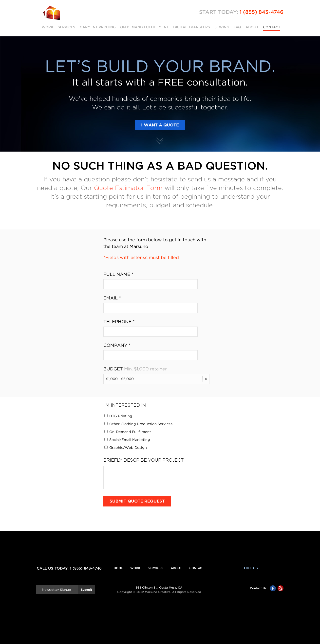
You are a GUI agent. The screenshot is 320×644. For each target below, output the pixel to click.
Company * (117, 346)
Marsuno (52, 13)
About (252, 27)
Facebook (273, 588)
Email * (112, 298)
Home (118, 568)
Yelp (281, 588)
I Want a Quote (160, 125)
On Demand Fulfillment (144, 27)
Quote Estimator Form (128, 188)
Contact (272, 27)
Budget (113, 369)
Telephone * (119, 322)
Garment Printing (98, 27)
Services (66, 27)
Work (47, 27)
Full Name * (118, 275)
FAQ (237, 27)
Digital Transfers (192, 27)
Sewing (222, 27)
